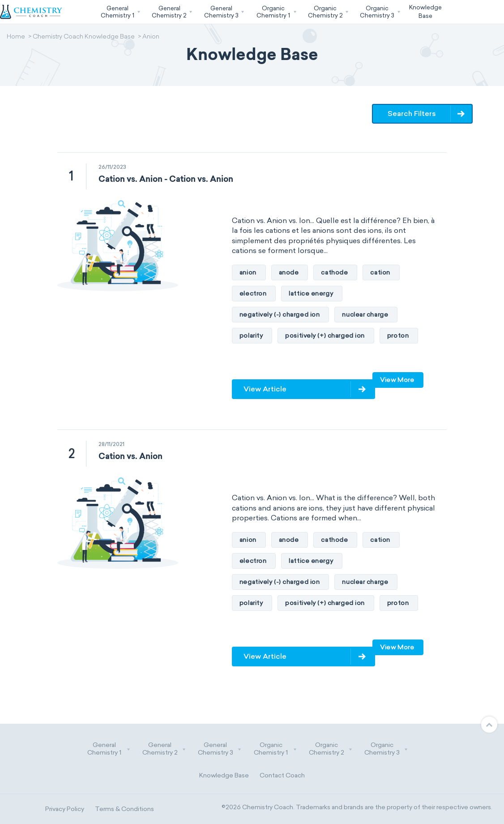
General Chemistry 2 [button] (164, 749)
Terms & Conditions (124, 809)
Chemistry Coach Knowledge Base (84, 37)
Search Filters (412, 114)
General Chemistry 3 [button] (220, 749)
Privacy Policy (65, 809)
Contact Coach (282, 775)
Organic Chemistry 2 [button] (331, 749)
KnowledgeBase (425, 11)
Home (16, 37)
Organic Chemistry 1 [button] (275, 749)
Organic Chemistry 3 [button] (386, 749)
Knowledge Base (224, 775)
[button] (120, 12)
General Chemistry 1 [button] (109, 749)
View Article (265, 389)
